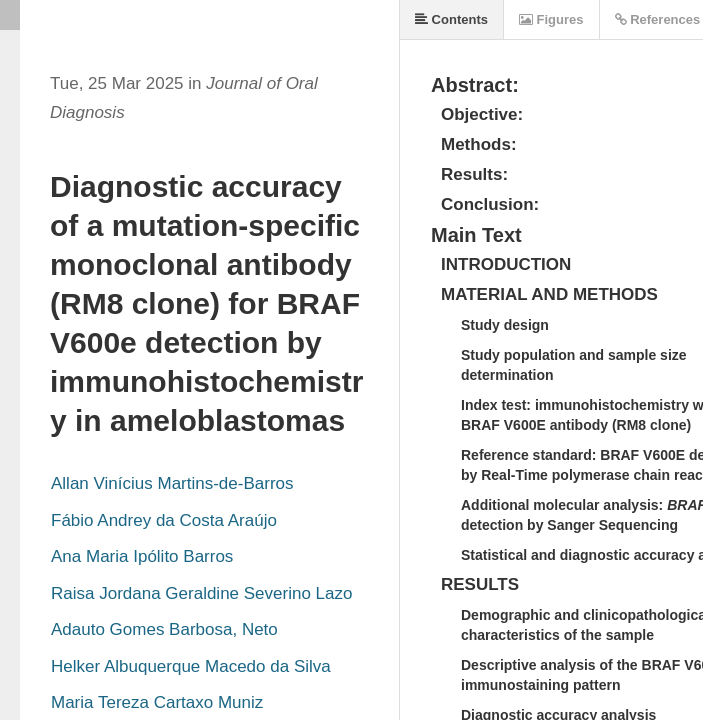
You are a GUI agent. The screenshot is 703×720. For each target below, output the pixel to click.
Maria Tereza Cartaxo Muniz (157, 702)
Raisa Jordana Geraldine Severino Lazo (201, 593)
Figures (551, 19)
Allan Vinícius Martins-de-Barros (172, 483)
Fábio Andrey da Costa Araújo (164, 520)
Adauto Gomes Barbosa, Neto (164, 629)
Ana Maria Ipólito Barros (142, 556)
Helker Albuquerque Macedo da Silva (191, 666)
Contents (451, 19)
